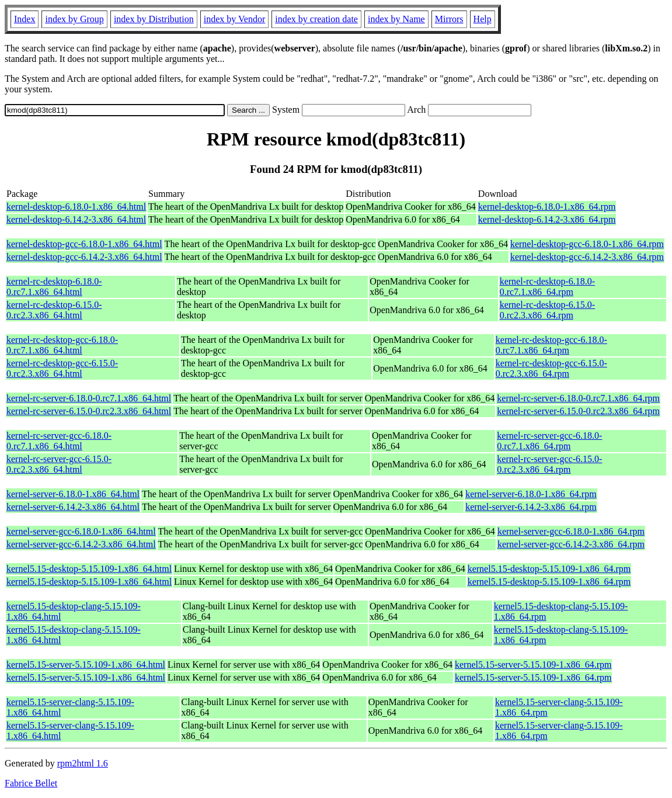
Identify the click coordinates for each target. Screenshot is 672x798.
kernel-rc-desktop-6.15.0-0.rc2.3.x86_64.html (54, 310)
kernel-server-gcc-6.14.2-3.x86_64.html (81, 544)
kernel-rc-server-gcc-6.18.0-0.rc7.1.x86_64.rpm (549, 441)
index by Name (396, 19)
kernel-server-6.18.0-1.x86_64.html (73, 494)
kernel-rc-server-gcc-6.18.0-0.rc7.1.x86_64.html (59, 441)
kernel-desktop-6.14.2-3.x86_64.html (76, 219)
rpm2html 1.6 (83, 763)
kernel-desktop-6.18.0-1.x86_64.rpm (547, 207)
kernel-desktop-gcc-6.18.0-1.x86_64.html (84, 244)
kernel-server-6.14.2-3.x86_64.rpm (531, 507)
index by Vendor (234, 19)
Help (483, 19)
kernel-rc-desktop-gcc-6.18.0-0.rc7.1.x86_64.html (62, 345)
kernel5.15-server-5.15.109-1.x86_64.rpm (533, 665)
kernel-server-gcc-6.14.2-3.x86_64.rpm (571, 544)
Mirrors (449, 19)
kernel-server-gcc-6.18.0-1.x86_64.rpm (571, 531)
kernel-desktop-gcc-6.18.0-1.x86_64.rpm (587, 244)
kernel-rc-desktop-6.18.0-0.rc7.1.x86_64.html (54, 287)
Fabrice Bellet (31, 783)
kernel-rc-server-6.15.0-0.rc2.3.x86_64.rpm (578, 411)
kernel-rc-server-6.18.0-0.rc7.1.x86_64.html (89, 398)
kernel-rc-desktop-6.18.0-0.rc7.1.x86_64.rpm (548, 287)
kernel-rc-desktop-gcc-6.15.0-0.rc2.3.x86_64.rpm (551, 368)
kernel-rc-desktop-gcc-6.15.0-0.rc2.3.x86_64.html (62, 368)
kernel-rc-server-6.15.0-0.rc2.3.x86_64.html (89, 411)
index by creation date (316, 19)
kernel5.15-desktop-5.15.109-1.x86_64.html (89, 569)
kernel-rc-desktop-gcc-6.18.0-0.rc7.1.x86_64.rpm (551, 345)
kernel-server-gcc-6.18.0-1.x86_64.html (81, 531)
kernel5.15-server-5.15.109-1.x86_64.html (86, 665)
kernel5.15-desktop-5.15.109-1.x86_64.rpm (549, 569)
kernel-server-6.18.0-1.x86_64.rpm (531, 494)
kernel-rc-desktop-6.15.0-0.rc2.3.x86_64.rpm (548, 310)
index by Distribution (154, 19)
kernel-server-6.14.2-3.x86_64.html (73, 507)
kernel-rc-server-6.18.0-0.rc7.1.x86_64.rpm (578, 398)
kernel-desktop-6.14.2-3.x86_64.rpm (547, 219)
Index (25, 19)
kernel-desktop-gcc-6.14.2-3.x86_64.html (84, 257)
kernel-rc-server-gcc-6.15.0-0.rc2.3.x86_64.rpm (549, 464)
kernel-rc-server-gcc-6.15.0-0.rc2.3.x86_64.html (59, 464)
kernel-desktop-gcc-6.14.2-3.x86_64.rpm (587, 257)
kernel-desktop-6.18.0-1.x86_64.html (76, 207)
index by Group (74, 19)
